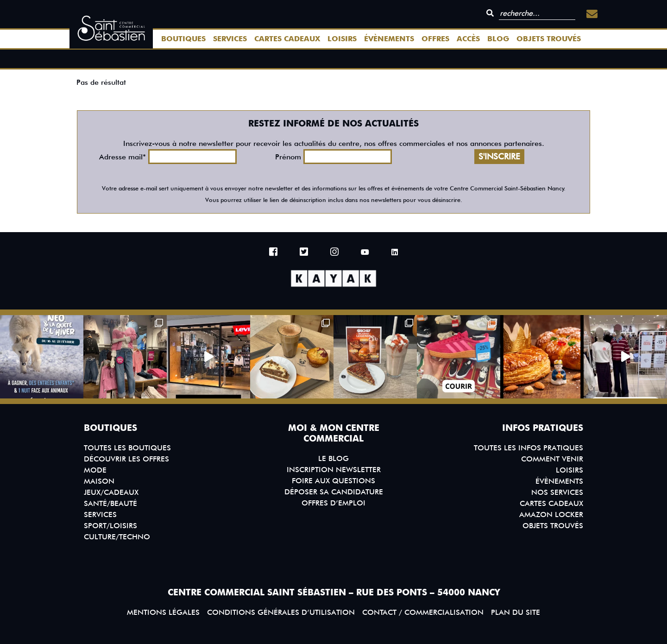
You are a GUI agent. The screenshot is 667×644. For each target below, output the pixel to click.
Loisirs (342, 39)
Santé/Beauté (110, 503)
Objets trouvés (549, 39)
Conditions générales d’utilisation (281, 612)
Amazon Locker (551, 515)
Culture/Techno (117, 537)
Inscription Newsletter (334, 470)
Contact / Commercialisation (423, 612)
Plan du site (516, 612)
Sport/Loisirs (110, 526)
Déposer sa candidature (334, 492)
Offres (435, 39)
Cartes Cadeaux (287, 39)
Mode (95, 470)
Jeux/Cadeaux (111, 492)
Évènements (389, 39)
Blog (498, 39)
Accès (468, 39)
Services (230, 39)
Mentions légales (163, 612)
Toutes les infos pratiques (529, 448)
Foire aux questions (333, 481)
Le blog (333, 458)
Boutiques (183, 39)
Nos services (557, 492)
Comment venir (552, 459)
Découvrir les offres (126, 459)
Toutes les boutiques (127, 448)
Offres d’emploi (333, 503)
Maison (99, 481)
